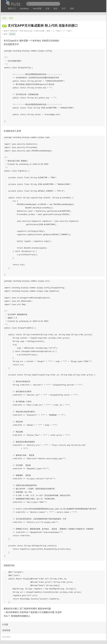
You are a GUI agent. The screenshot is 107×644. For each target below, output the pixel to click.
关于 (64, 9)
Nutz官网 (37, 9)
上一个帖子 (57, 31)
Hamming (28, 31)
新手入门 (12, 9)
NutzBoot (24, 9)
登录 (72, 9)
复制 (48, 31)
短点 (56, 9)
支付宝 (12, 34)
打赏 (47, 9)
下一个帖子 (67, 31)
